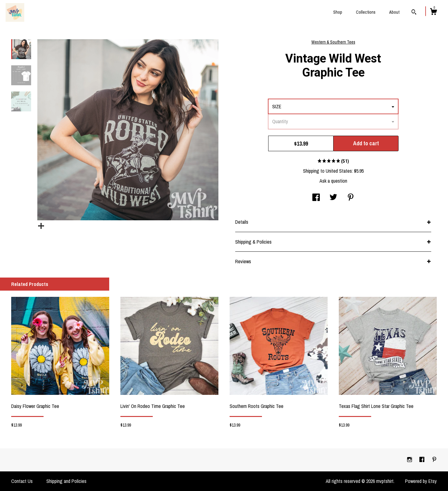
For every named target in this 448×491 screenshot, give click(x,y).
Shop (338, 12)
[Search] (414, 13)
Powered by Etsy (421, 481)
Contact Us (22, 481)
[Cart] (433, 12)
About (394, 12)
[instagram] (410, 460)
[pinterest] (434, 460)
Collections (366, 12)
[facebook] (422, 460)
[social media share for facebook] (316, 198)
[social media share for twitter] (333, 198)
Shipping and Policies (66, 481)
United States (339, 171)
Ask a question (333, 181)
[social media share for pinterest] (351, 198)
